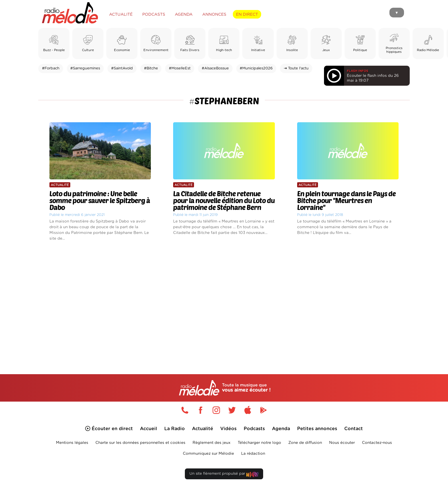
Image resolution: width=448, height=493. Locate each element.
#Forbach (51, 68)
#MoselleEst (180, 68)
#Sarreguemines (85, 68)
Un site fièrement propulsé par (224, 475)
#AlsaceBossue (215, 68)
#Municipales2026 (256, 68)
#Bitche (151, 68)
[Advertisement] (224, 301)
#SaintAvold (122, 68)
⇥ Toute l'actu (296, 68)
